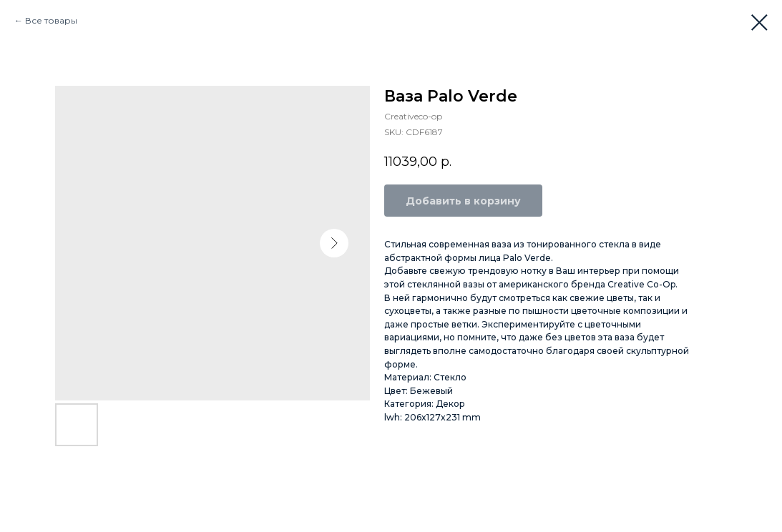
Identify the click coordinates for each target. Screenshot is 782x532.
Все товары (51, 20)
